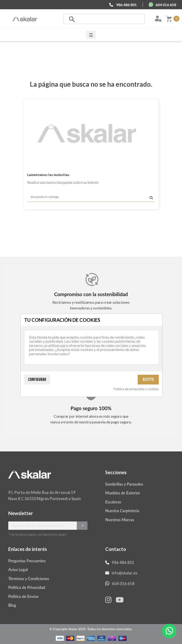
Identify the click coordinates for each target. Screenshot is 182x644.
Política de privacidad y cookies (136, 389)
